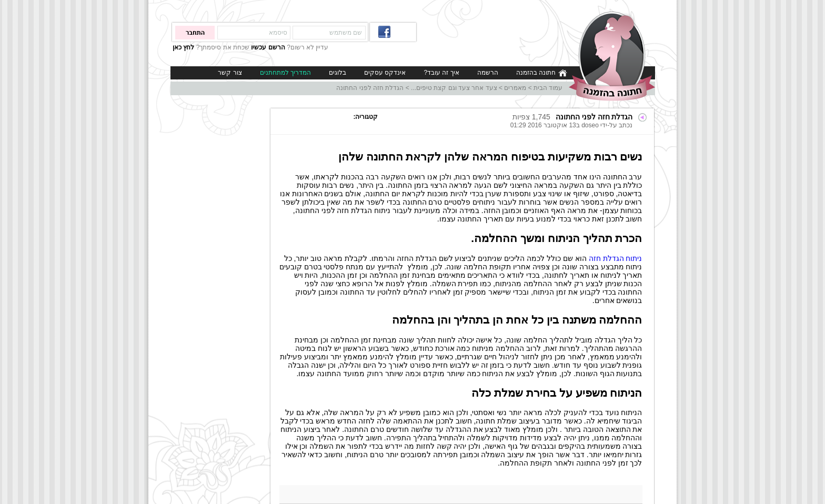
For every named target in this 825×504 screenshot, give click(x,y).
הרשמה (488, 73)
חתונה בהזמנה (542, 73)
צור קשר (230, 73)
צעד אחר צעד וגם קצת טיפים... (454, 88)
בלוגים (338, 73)
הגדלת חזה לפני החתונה (370, 88)
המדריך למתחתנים (285, 73)
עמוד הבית (548, 88)
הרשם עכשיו (268, 47)
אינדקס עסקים (385, 73)
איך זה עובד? (441, 73)
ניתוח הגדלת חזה (616, 258)
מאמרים (515, 88)
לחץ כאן (183, 47)
